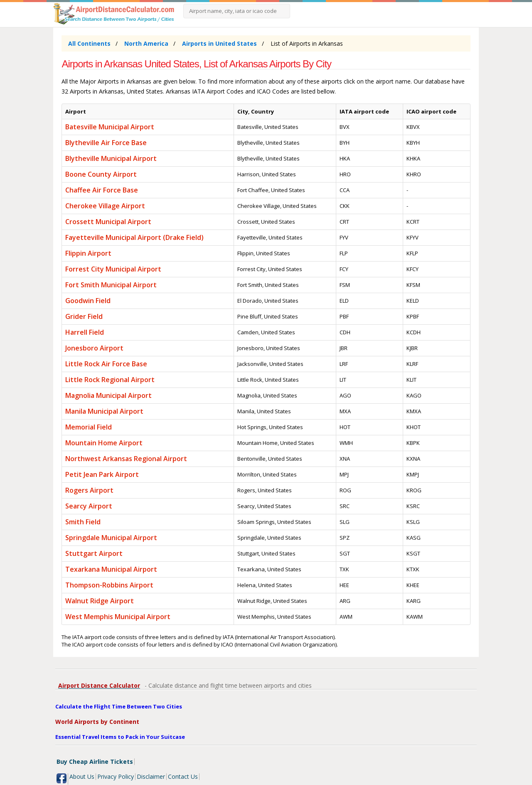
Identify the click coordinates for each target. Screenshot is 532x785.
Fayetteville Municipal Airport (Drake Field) (134, 237)
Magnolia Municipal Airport (108, 395)
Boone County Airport (101, 174)
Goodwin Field (88, 301)
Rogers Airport (89, 490)
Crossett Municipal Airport (108, 222)
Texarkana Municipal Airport (111, 569)
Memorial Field (89, 427)
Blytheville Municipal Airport (111, 158)
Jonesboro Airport (94, 348)
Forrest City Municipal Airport (113, 269)
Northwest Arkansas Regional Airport (126, 459)
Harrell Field (85, 332)
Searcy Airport (89, 506)
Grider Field (84, 316)
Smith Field (83, 522)
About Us (82, 776)
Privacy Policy (116, 776)
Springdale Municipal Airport (111, 538)
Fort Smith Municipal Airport (111, 285)
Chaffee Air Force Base (102, 190)
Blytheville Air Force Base (106, 143)
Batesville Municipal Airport (110, 127)
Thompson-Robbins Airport (109, 585)
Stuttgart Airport (94, 553)
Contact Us (183, 776)
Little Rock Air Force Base (106, 364)
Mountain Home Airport (104, 443)
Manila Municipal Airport (104, 411)
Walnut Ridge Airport (100, 601)
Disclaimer (151, 776)
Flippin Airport (88, 253)
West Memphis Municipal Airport (118, 617)
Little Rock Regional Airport (110, 380)
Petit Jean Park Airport (102, 474)
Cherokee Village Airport (105, 206)
